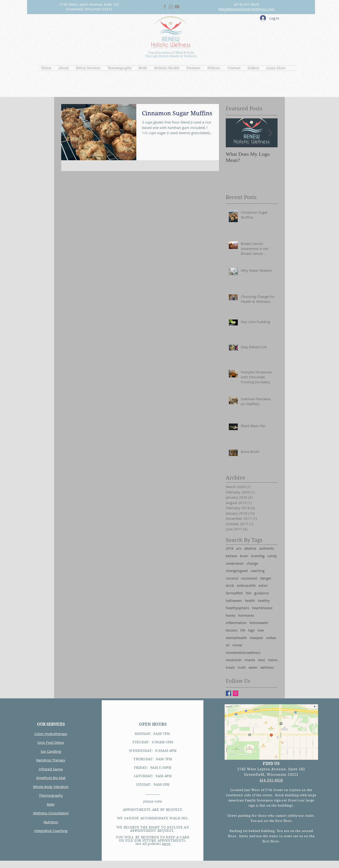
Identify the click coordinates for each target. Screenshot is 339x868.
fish (249, 593)
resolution (234, 660)
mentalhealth (236, 638)
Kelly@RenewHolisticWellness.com (246, 9)
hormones (246, 615)
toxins (273, 660)
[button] (64, 68)
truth (242, 667)
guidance (262, 593)
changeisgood (237, 571)
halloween (234, 601)
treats (230, 667)
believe (231, 556)
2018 (230, 548)
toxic (262, 660)
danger (266, 578)
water (253, 667)
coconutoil (249, 578)
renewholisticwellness (243, 653)
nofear (271, 638)
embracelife (246, 586)
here (166, 844)
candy (272, 556)
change (252, 563)
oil (228, 645)
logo (251, 630)
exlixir (263, 586)
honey (231, 615)
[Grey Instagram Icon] (171, 7)
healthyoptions (238, 608)
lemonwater (259, 623)
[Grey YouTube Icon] (177, 7)
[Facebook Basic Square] (228, 693)
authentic (267, 548)
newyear (256, 638)
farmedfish (234, 593)
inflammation (236, 623)
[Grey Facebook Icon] (165, 7)
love (261, 630)
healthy (264, 601)
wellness (267, 667)
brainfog (258, 556)
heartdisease (262, 608)
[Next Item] (270, 133)
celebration (235, 563)
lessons (232, 630)
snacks (250, 660)
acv (239, 548)
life (243, 630)
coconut (232, 578)
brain (244, 556)
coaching (258, 571)
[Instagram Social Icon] (236, 693)
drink (230, 586)
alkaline (250, 548)
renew (237, 645)
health (250, 601)
